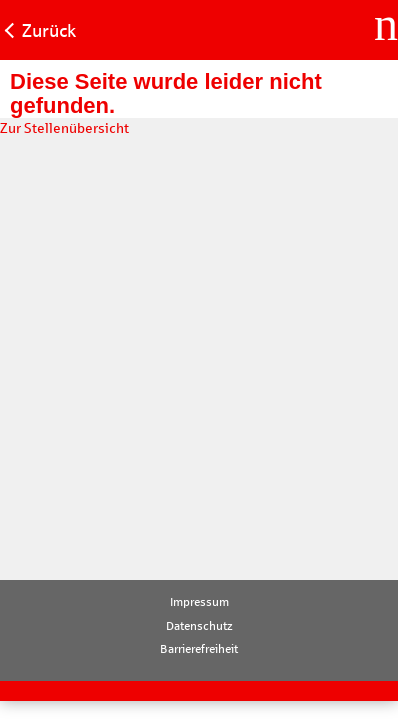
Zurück (49, 31)
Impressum (199, 602)
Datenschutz (199, 626)
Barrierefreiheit (199, 649)
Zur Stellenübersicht (64, 128)
